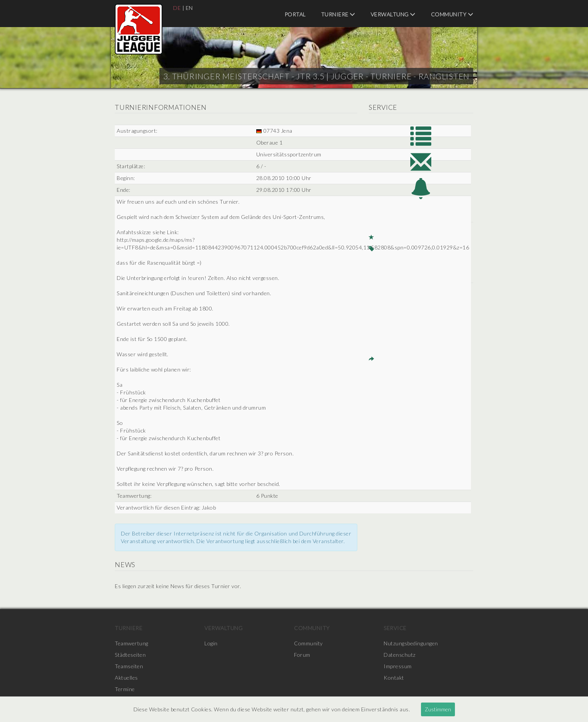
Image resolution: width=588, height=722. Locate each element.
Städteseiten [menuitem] (130, 655)
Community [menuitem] (452, 14)
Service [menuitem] (395, 628)
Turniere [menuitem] (338, 14)
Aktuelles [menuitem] (126, 678)
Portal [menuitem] (295, 14)
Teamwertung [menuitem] (132, 643)
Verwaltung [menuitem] (393, 14)
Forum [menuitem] (302, 655)
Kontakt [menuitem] (394, 678)
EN (189, 8)
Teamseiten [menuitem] (129, 666)
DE (177, 8)
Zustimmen (438, 709)
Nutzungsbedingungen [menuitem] (411, 643)
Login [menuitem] (211, 643)
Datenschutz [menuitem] (400, 655)
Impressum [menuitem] (398, 666)
